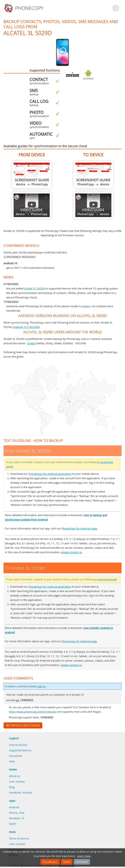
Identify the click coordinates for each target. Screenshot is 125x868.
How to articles (18, 745)
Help (12, 761)
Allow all (50, 862)
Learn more (84, 856)
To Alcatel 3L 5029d (93, 174)
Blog (12, 787)
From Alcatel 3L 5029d (32, 174)
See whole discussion (23, 725)
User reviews (17, 781)
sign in (41, 686)
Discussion (16, 756)
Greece (86, 306)
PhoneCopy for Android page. (80, 528)
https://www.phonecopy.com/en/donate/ (33, 712)
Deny (67, 862)
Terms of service (19, 838)
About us (14, 776)
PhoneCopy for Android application (50, 474)
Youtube (27, 792)
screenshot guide (107, 579)
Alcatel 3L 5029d (34, 288)
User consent (17, 844)
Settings (82, 862)
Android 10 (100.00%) (26, 327)
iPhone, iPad (17, 813)
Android (14, 807)
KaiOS (13, 824)
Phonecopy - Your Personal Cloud (24, 8)
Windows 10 (17, 818)
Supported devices (20, 750)
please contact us (71, 552)
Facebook (15, 792)
